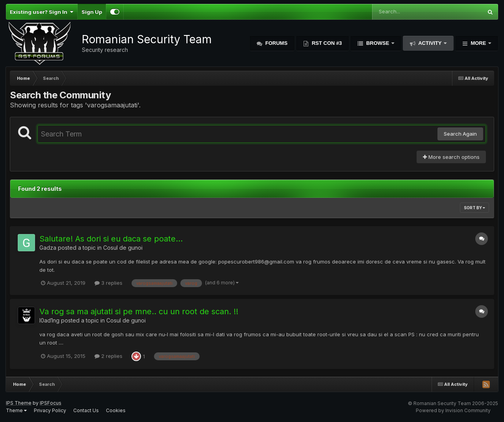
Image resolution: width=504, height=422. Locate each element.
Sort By (474, 208)
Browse (378, 43)
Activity (430, 43)
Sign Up (92, 12)
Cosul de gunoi (123, 248)
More (478, 43)
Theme (16, 410)
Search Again (460, 134)
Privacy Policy (50, 410)
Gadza (48, 248)
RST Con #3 (326, 43)
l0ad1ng (49, 320)
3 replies (108, 283)
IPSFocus (51, 403)
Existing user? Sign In (42, 12)
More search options (451, 157)
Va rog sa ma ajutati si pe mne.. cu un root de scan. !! (139, 311)
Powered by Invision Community (453, 410)
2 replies (108, 356)
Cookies (116, 410)
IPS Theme (19, 403)
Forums (276, 43)
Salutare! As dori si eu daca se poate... (111, 239)
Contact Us (86, 410)
